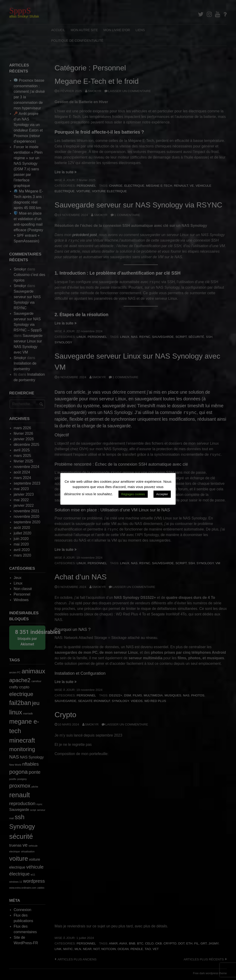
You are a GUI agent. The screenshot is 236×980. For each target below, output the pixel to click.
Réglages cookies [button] (133, 494)
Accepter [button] (162, 494)
